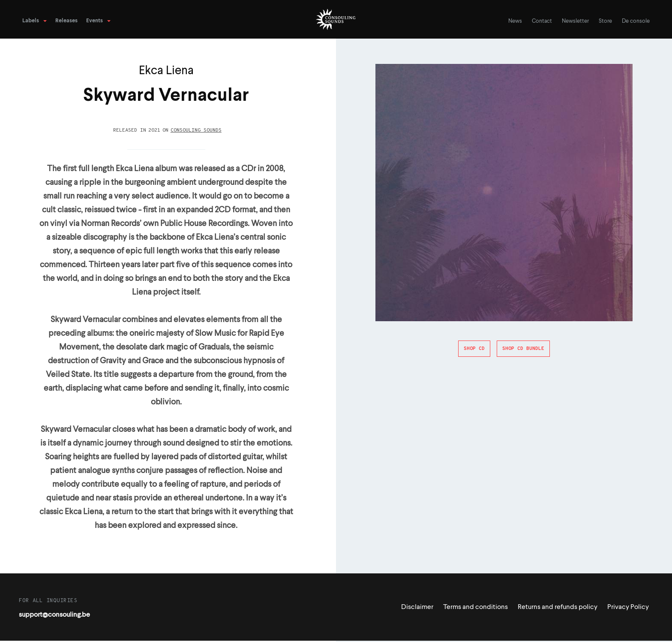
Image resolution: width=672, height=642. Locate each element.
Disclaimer (417, 607)
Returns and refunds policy (558, 607)
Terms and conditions (475, 607)
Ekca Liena (166, 71)
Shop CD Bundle (523, 349)
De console (636, 21)
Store (605, 21)
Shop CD (474, 349)
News (515, 21)
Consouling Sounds (196, 130)
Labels (31, 21)
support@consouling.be (54, 615)
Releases (66, 21)
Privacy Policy (628, 607)
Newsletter (575, 21)
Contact (542, 21)
